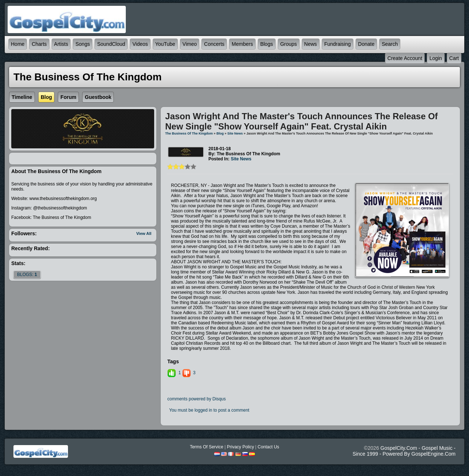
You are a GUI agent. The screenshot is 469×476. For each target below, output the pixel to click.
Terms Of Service (207, 447)
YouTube (165, 44)
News (311, 44)
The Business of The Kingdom (189, 133)
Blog (220, 133)
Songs (83, 44)
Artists (61, 44)
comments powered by (197, 399)
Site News (235, 133)
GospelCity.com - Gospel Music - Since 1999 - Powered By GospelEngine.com (404, 451)
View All (144, 233)
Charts (39, 44)
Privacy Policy (240, 447)
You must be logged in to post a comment (209, 410)
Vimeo (190, 44)
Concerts (214, 44)
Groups (289, 44)
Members (242, 44)
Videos (140, 44)
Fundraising (338, 44)
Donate (366, 44)
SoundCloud (111, 44)
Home (18, 44)
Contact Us (268, 447)
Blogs (267, 44)
